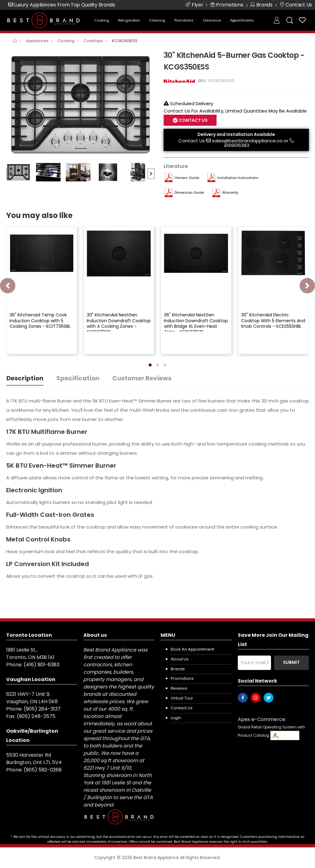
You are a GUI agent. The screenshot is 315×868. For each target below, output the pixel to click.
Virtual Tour (182, 698)
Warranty (230, 192)
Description (25, 378)
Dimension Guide (189, 192)
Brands (178, 669)
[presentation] (8, 286)
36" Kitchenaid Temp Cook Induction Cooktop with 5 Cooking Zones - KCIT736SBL (40, 320)
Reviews (179, 688)
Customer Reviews (142, 378)
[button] (150, 365)
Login (176, 718)
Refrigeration (129, 20)
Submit (291, 662)
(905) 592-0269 (43, 770)
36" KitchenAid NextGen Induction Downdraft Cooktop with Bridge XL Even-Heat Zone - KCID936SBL (196, 323)
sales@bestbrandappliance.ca (247, 141)
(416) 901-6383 (42, 665)
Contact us (182, 708)
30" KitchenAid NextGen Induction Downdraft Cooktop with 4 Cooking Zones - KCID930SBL (119, 323)
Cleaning (157, 20)
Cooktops (93, 41)
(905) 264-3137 (42, 709)
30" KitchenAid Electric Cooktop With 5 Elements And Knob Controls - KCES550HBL (273, 320)
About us (180, 659)
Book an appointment (192, 649)
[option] (80, 105)
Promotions (184, 20)
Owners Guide (187, 178)
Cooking (102, 20)
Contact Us (193, 120)
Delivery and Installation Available (236, 134)
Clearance (212, 20)
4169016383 (236, 145)
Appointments (242, 20)
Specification (78, 378)
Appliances (37, 41)
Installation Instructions (238, 178)
